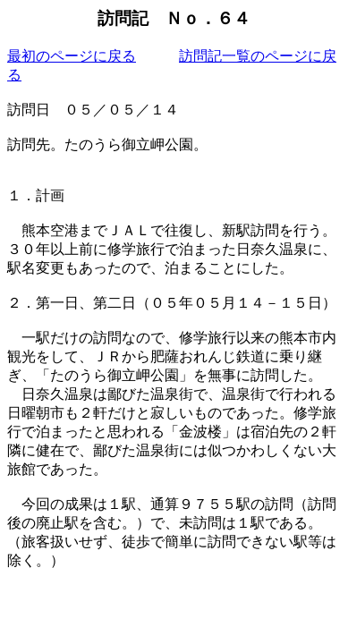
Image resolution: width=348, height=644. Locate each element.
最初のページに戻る (72, 56)
